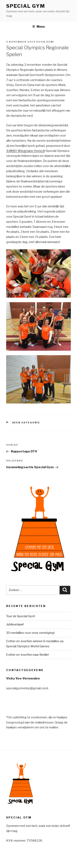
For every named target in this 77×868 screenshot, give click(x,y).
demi (50, 42)
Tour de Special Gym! (21, 616)
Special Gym (26, 6)
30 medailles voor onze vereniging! (30, 633)
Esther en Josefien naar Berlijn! (27, 655)
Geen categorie (26, 423)
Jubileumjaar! (15, 624)
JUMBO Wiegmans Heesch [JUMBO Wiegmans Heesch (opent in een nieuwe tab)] (25, 151)
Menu (38, 27)
